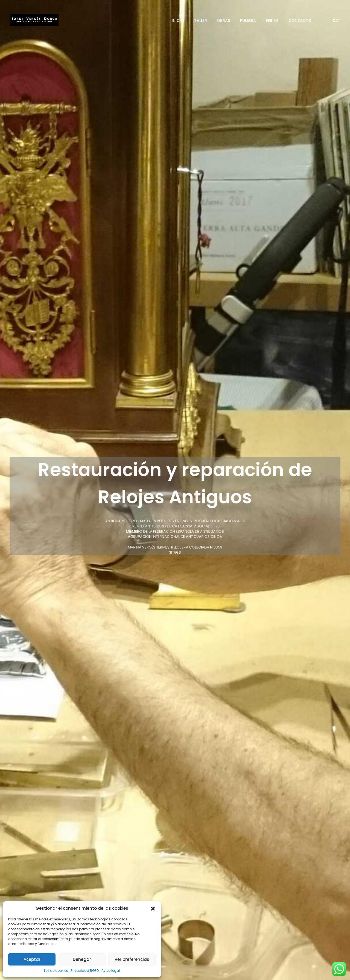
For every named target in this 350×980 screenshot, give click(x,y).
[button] (153, 908)
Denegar (82, 959)
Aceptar (32, 959)
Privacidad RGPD (85, 971)
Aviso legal (111, 971)
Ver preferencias (132, 959)
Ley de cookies (56, 971)
